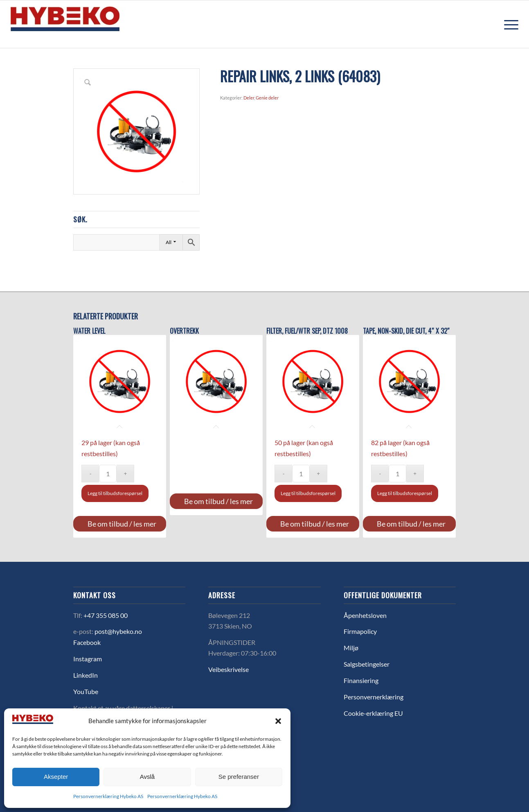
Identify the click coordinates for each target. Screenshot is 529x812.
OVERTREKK (184, 331)
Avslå (147, 777)
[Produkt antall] (108, 474)
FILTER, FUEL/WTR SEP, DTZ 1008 (307, 331)
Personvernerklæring (374, 697)
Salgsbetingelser (367, 664)
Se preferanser (239, 777)
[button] (278, 721)
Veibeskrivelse (228, 669)
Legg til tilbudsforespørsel (115, 493)
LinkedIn (86, 675)
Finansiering (361, 680)
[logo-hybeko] (80, 24)
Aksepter (56, 777)
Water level (89, 331)
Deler (249, 98)
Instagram (88, 659)
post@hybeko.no (118, 631)
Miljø (351, 648)
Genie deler (267, 98)
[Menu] (509, 24)
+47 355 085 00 (106, 615)
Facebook (87, 642)
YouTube (86, 691)
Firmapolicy (360, 631)
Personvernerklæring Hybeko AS (108, 796)
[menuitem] (509, 24)
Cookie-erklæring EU (373, 713)
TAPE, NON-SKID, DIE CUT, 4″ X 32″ (406, 331)
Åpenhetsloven (365, 615)
